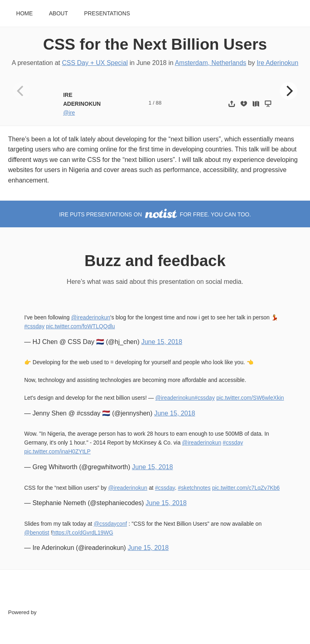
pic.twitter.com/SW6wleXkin (250, 398)
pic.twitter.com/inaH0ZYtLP (58, 452)
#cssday (34, 326)
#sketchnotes (194, 488)
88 (159, 103)
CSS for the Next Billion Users (155, 44)
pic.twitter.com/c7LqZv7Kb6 (246, 488)
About (58, 14)
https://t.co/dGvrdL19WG (83, 533)
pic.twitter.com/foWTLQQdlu (81, 326)
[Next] (289, 91)
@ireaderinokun (91, 318)
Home (24, 14)
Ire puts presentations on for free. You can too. (155, 215)
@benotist (37, 533)
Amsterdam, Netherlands (211, 63)
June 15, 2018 (162, 342)
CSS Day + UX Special (95, 63)
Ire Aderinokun (278, 63)
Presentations (107, 14)
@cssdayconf (110, 524)
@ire (69, 113)
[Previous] (21, 91)
